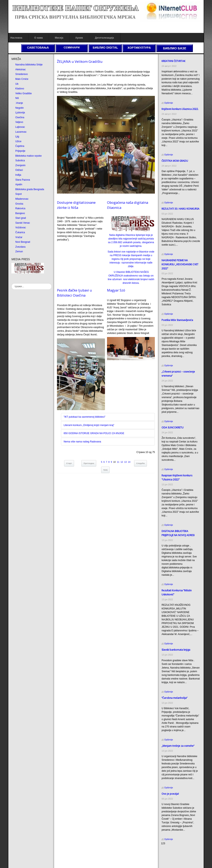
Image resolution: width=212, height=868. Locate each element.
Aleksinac (20, 69)
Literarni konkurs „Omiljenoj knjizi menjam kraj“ (89, 425)
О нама (38, 38)
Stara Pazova (23, 180)
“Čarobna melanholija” (174, 698)
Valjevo (19, 122)
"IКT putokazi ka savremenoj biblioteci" (85, 417)
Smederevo (21, 74)
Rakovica (20, 208)
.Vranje (19, 103)
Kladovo (20, 89)
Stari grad (21, 218)
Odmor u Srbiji (169, 862)
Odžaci (19, 170)
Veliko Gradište (23, 93)
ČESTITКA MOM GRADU (175, 161)
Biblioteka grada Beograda (30, 189)
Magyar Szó (116, 290)
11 (118, 462)
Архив (79, 38)
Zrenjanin (20, 165)
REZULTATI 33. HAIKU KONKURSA (180, 209)
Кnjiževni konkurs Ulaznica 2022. (180, 109)
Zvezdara (20, 247)
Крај (105, 470)
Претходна (89, 463)
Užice (18, 141)
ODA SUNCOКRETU (173, 427)
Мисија (59, 38)
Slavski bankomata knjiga (176, 650)
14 (129, 462)
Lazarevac (21, 132)
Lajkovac (20, 127)
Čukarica (20, 232)
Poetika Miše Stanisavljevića (177, 320)
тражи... (11, 283)
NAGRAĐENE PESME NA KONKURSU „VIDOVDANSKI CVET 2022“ (180, 264)
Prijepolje (20, 151)
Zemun (19, 251)
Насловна (16, 38)
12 (122, 462)
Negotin (19, 108)
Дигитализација (104, 38)
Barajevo (20, 213)
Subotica (20, 160)
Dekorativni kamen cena (174, 855)
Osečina (20, 117)
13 (126, 462)
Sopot (18, 194)
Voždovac (21, 228)
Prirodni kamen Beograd (174, 858)
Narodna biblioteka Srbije (29, 65)
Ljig (17, 137)
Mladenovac (22, 199)
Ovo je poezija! (170, 794)
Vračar (19, 237)
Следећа (140, 463)
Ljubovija (20, 113)
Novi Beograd (23, 242)
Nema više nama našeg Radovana (82, 442)
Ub (17, 84)
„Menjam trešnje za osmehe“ (178, 746)
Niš (17, 98)
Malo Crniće (22, 79)
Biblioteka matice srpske (28, 156)
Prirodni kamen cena (172, 851)
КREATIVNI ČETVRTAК (173, 61)
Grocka (19, 204)
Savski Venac (23, 223)
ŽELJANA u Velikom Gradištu (80, 61)
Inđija (18, 175)
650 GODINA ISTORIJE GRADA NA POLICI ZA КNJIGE (94, 433)
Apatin (19, 184)
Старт (69, 463)
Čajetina (20, 146)
